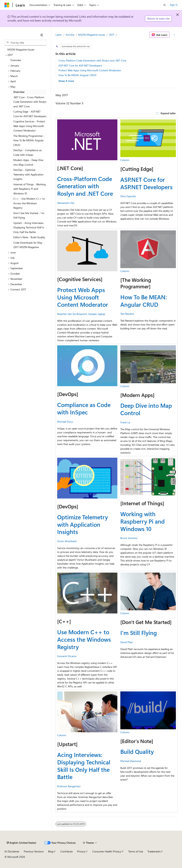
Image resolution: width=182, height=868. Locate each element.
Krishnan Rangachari (69, 786)
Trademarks (154, 851)
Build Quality (137, 751)
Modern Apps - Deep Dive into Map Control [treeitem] (28, 162)
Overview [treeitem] (16, 60)
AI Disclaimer (12, 851)
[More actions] (174, 35)
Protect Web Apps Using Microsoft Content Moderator (90, 70)
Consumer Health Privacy (107, 851)
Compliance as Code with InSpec (84, 408)
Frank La (125, 422)
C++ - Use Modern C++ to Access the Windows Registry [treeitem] (29, 203)
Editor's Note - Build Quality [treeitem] (29, 237)
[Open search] (165, 5)
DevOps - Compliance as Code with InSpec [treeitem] (27, 152)
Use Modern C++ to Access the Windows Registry (84, 639)
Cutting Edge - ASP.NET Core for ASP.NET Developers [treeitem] (30, 114)
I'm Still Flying (139, 633)
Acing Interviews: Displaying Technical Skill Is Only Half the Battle (84, 766)
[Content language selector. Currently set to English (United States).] (21, 843)
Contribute (66, 851)
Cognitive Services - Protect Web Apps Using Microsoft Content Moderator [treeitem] (29, 126)
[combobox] (25, 43)
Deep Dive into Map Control (146, 409)
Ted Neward (127, 314)
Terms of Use (136, 851)
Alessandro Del (66, 203)
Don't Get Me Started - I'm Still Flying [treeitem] (29, 215)
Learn (59, 35)
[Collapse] (42, 35)
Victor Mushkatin (67, 541)
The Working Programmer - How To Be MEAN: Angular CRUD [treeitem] (29, 140)
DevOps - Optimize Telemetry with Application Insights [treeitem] (28, 174)
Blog (51, 851)
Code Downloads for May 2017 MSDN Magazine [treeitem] (28, 245)
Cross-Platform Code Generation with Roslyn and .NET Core (92, 60)
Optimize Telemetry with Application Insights (83, 524)
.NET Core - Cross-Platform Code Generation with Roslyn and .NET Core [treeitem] (30, 102)
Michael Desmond (131, 761)
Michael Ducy (65, 422)
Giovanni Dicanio (67, 656)
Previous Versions (34, 851)
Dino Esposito (128, 196)
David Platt (127, 642)
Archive (70, 35)
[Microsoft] (7, 5)
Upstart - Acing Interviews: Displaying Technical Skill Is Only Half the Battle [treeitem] (29, 227)
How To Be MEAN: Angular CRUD (77, 75)
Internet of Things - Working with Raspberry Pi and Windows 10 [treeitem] (30, 189)
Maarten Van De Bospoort (72, 314)
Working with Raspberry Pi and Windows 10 (143, 521)
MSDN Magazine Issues (92, 35)
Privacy (81, 851)
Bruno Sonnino (129, 538)
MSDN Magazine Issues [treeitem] (21, 49)
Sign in (174, 5)
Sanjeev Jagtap (97, 314)
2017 (112, 35)
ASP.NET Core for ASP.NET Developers (80, 65)
